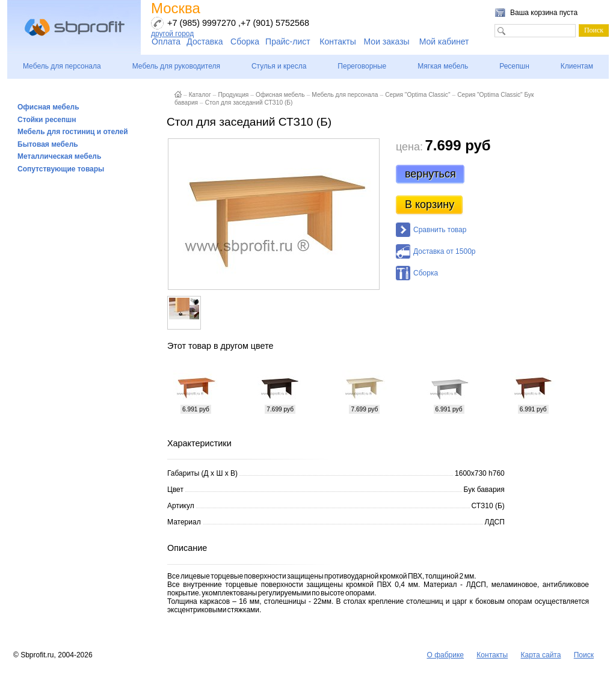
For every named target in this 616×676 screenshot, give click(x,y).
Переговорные (362, 66)
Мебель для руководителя (176, 66)
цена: (409, 147)
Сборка (245, 41)
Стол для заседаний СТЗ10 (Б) (249, 103)
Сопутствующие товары (61, 169)
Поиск (584, 655)
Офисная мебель (48, 107)
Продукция (233, 95)
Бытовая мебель (48, 144)
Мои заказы (387, 41)
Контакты (337, 41)
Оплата (166, 41)
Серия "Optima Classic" (417, 95)
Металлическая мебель (59, 156)
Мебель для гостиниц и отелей (73, 132)
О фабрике (445, 655)
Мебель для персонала (62, 66)
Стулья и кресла (279, 66)
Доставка (205, 41)
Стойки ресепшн (47, 120)
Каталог (200, 95)
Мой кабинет (444, 41)
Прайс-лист (288, 41)
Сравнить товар (440, 230)
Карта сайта (541, 655)
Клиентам (577, 66)
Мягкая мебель (443, 66)
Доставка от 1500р (444, 251)
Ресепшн (514, 66)
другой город (172, 34)
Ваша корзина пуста (544, 13)
